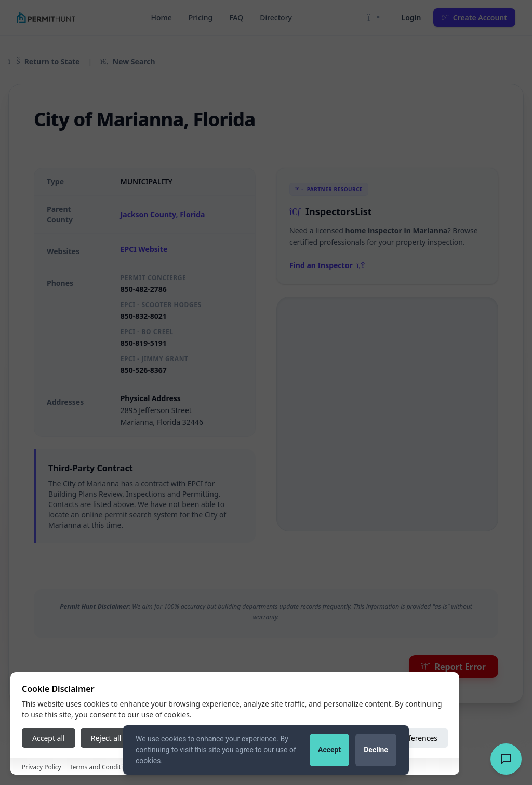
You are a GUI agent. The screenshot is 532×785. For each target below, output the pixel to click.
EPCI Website (144, 249)
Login (411, 17)
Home (161, 17)
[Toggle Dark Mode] (374, 18)
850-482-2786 (144, 289)
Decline (376, 750)
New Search (128, 62)
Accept (329, 750)
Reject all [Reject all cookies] (106, 738)
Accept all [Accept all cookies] (49, 738)
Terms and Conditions (102, 767)
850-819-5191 (144, 343)
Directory (276, 17)
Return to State (44, 62)
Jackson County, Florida (163, 214)
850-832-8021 (144, 316)
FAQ (236, 17)
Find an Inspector (327, 265)
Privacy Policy (42, 767)
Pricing (201, 17)
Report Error (454, 667)
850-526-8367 (144, 370)
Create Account (474, 17)
